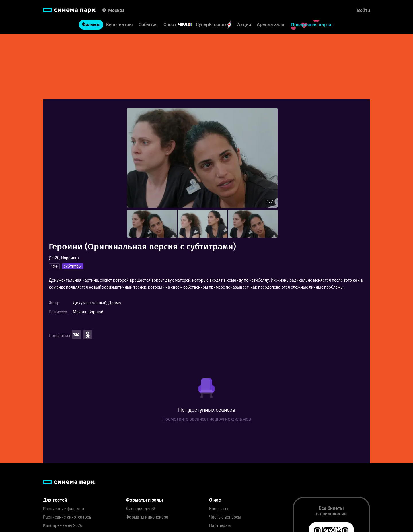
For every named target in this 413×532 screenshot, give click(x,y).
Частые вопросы (225, 517)
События (148, 25)
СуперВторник (214, 25)
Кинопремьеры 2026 (63, 526)
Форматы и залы (144, 500)
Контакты (219, 509)
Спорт (182, 25)
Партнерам (220, 526)
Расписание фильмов (64, 509)
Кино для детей (141, 509)
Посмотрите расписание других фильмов (207, 419)
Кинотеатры (119, 25)
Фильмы (91, 25)
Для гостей (55, 500)
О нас (215, 500)
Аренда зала (270, 25)
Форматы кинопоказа (147, 517)
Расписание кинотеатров (67, 517)
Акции (244, 25)
